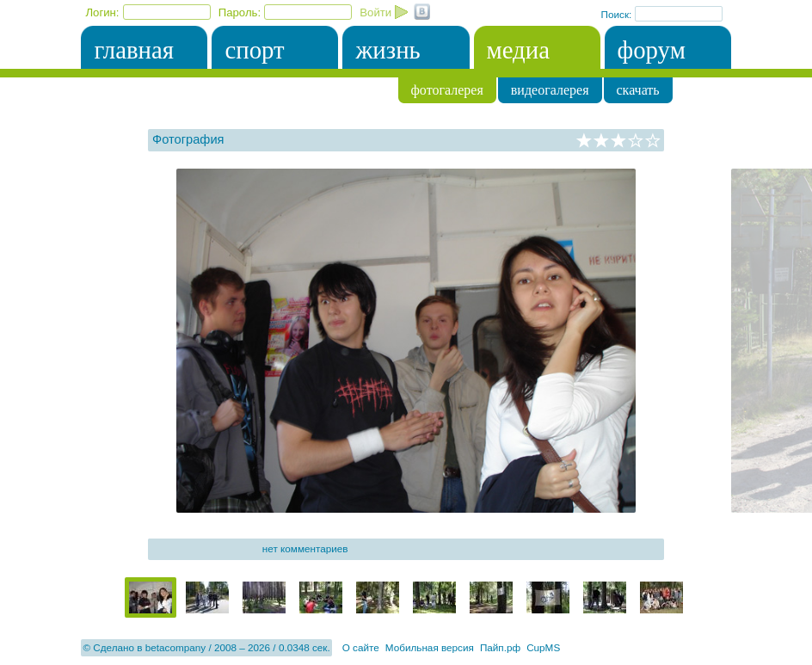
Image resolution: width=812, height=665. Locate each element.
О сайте (361, 647)
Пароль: (240, 12)
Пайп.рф (500, 647)
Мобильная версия (430, 647)
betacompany (175, 647)
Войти (375, 12)
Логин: (102, 12)
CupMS (543, 647)
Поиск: (618, 14)
